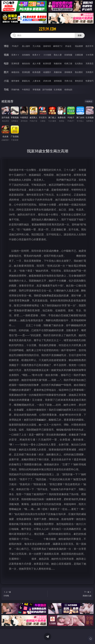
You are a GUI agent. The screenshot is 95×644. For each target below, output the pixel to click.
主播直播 (79, 55)
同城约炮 (15, 90)
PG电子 (15, 46)
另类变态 (90, 63)
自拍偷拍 (26, 55)
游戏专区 (47, 46)
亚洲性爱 (15, 63)
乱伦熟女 (79, 63)
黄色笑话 (79, 81)
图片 (6, 72)
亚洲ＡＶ (15, 55)
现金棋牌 (79, 46)
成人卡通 (36, 63)
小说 (6, 81)
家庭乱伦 (26, 81)
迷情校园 (58, 81)
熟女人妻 (58, 55)
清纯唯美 (68, 72)
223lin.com (47, 29)
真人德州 (26, 46)
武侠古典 (47, 81)
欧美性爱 (47, 63)
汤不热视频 (47, 90)
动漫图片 (47, 72)
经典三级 (68, 63)
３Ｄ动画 (47, 55)
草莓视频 (36, 90)
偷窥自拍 (15, 72)
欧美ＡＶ (36, 55)
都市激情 (15, 81)
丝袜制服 (68, 55)
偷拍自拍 (26, 63)
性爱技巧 (90, 81)
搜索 (80, 35)
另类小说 (68, 81)
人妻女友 (36, 81)
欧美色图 (36, 72)
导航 (6, 89)
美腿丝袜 (58, 72)
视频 (6, 55)
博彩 (6, 46)
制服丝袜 (58, 63)
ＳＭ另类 (90, 55)
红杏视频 (58, 90)
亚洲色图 (26, 72)
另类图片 (90, 72)
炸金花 (68, 46)
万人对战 (36, 46)
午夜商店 (26, 90)
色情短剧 (68, 90)
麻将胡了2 (58, 46)
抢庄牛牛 (90, 46)
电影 (6, 63)
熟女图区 (79, 72)
